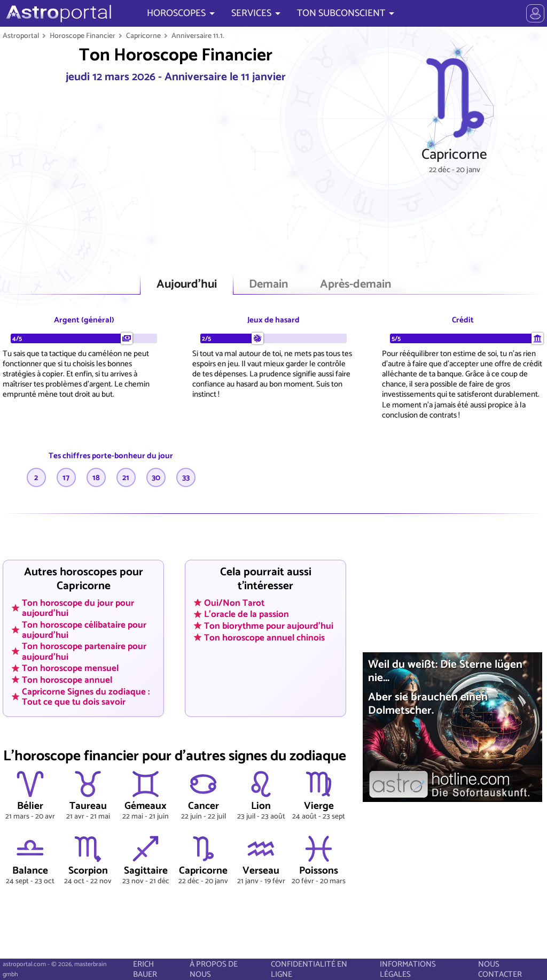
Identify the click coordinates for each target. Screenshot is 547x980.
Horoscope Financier (83, 36)
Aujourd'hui (187, 285)
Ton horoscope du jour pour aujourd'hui (78, 608)
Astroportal (21, 36)
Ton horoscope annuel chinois (264, 637)
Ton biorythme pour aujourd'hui (269, 626)
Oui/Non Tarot (234, 603)
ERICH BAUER (145, 969)
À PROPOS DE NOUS (214, 969)
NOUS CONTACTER (500, 969)
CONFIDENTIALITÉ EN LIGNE (309, 969)
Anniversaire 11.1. (198, 36)
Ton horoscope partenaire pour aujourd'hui (84, 651)
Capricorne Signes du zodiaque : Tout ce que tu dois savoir (86, 696)
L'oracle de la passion (247, 614)
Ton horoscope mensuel (70, 668)
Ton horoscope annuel (67, 680)
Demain (268, 285)
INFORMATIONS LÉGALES (408, 969)
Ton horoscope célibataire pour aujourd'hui (84, 630)
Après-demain (355, 285)
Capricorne (143, 36)
